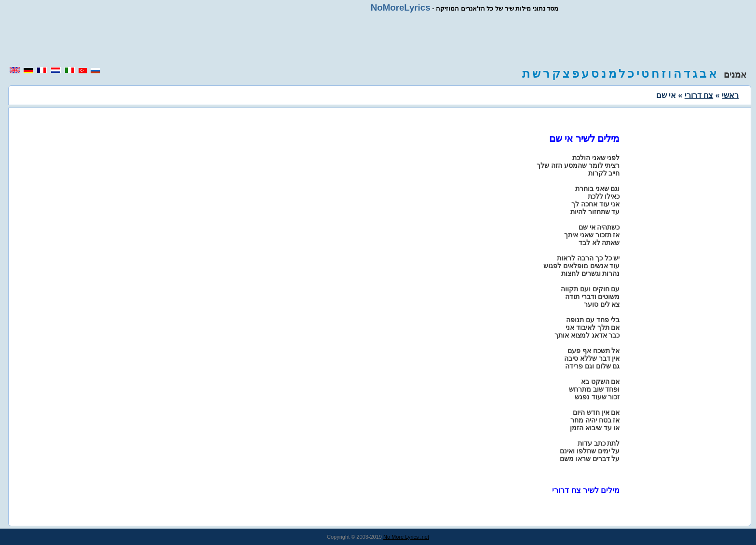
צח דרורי (699, 95)
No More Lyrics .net (406, 537)
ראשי (730, 95)
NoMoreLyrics (401, 7)
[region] (378, 40)
